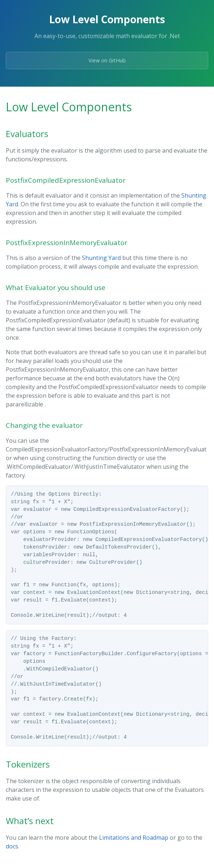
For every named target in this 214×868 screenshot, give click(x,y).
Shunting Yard (101, 258)
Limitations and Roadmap (134, 838)
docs (12, 846)
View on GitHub (107, 60)
